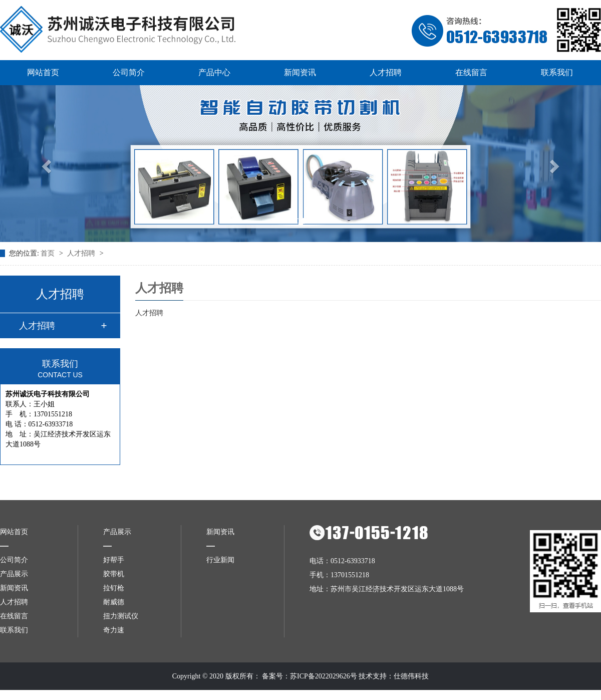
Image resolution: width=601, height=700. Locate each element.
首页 (49, 253)
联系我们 (557, 72)
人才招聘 (386, 72)
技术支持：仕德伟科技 (394, 676)
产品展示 (14, 574)
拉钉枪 (114, 588)
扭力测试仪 (121, 616)
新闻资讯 (300, 72)
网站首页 (43, 72)
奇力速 (114, 630)
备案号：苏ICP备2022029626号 (310, 676)
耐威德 (114, 602)
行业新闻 (220, 560)
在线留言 (471, 72)
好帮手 (114, 560)
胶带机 (114, 574)
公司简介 (129, 72)
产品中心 (214, 72)
